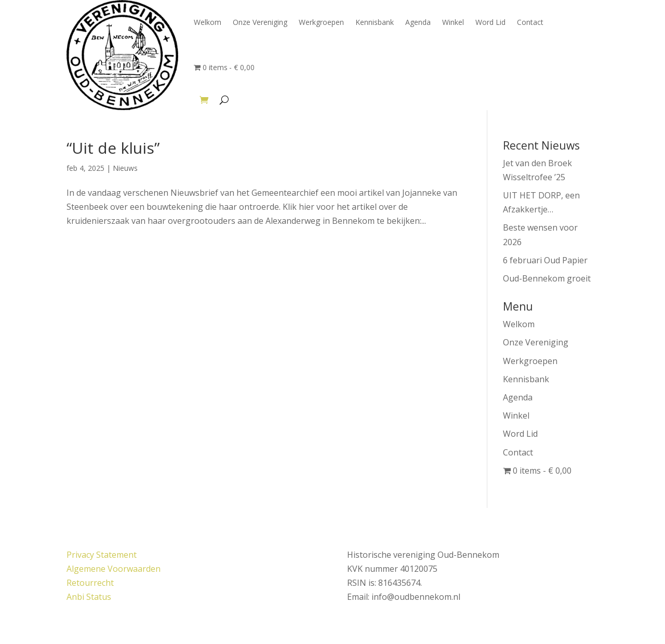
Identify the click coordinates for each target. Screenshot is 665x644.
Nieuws (125, 168)
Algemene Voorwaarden (114, 569)
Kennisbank (375, 22)
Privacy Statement (102, 555)
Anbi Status (89, 597)
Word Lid (490, 22)
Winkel (453, 22)
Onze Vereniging (260, 22)
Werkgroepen (321, 22)
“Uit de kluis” (113, 148)
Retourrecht (90, 583)
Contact (530, 22)
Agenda (418, 22)
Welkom (208, 22)
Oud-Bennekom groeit (547, 278)
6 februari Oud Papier (545, 260)
